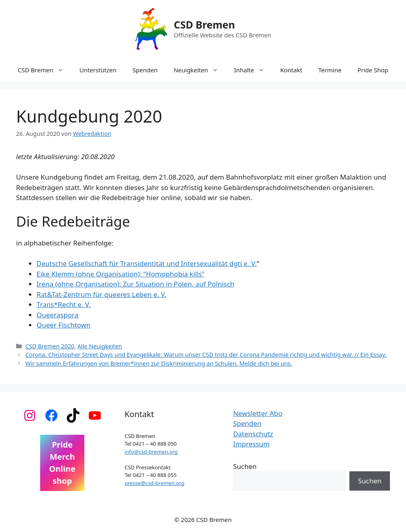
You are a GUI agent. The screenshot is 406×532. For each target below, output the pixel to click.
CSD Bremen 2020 (50, 346)
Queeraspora (57, 315)
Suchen (245, 466)
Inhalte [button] (253, 70)
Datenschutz (253, 434)
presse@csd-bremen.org (154, 483)
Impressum (251, 444)
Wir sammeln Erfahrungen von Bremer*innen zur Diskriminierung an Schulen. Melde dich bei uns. (159, 363)
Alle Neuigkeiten (100, 346)
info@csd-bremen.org (151, 452)
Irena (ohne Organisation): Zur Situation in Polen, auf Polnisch (136, 284)
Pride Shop (373, 70)
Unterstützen (98, 70)
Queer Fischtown (63, 325)
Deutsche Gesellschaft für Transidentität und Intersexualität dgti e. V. (147, 263)
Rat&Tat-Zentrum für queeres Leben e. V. (101, 294)
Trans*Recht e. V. (64, 304)
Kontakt (291, 70)
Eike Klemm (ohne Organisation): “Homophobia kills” (120, 274)
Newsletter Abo (258, 413)
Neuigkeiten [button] (200, 70)
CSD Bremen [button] (44, 70)
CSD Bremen (204, 25)
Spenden (145, 70)
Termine (330, 70)
